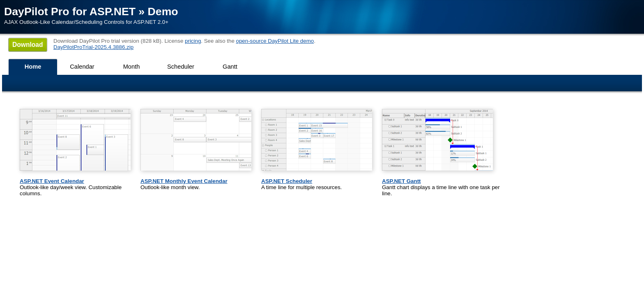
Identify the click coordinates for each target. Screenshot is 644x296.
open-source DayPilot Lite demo (275, 41)
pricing (193, 41)
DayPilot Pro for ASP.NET (70, 12)
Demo (163, 12)
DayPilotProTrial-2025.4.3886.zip (93, 47)
